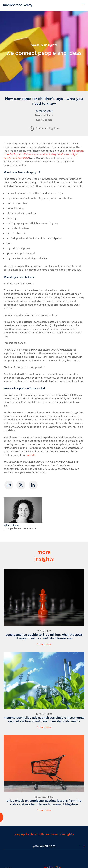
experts (31, 455)
